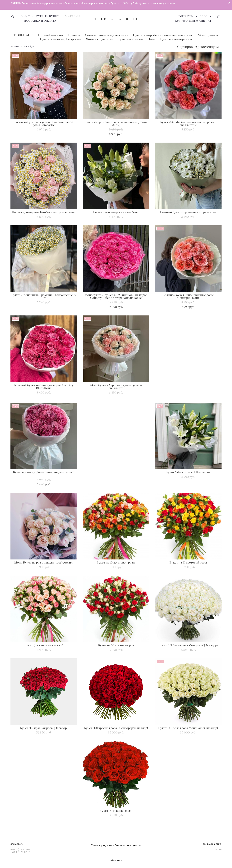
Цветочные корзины (176, 39)
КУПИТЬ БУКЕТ (47, 16)
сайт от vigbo (116, 860)
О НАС (25, 16)
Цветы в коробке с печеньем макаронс (163, 35)
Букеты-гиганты (130, 39)
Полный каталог (51, 35)
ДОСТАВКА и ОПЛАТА (40, 21)
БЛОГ (204, 16)
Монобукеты (208, 35)
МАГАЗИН (72, 16)
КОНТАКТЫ (185, 16)
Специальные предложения (107, 35)
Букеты (74, 35)
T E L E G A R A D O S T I (116, 19)
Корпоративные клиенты (193, 21)
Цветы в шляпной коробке (61, 39)
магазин (15, 47)
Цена (152, 39)
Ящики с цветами (99, 39)
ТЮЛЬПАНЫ (23, 35)
